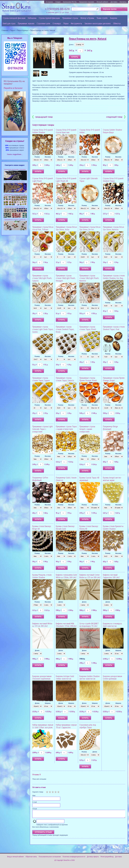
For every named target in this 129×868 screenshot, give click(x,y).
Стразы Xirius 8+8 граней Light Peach (43, 180)
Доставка (114, 2)
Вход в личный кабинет (16, 858)
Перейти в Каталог (13, 88)
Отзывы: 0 (36, 774)
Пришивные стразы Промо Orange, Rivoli (88, 379)
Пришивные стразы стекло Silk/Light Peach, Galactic (42, 278)
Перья (66, 23)
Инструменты (76, 23)
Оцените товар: (38, 792)
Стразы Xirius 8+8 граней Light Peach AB (66, 180)
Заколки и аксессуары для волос (98, 23)
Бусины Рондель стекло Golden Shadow (42, 576)
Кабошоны (32, 18)
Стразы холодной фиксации (14, 18)
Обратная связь (31, 858)
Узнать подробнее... (15, 154)
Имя (34, 796)
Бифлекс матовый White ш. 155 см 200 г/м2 (42, 625)
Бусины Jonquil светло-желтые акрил (112, 479)
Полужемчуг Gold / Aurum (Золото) (66, 479)
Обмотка (117, 23)
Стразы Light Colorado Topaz (89, 180)
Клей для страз (9, 23)
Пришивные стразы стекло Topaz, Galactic (65, 379)
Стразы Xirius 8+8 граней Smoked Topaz (113, 180)
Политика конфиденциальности (74, 858)
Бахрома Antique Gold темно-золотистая (65, 677)
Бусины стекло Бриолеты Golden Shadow (113, 527)
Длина (71, 45)
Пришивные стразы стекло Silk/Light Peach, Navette (89, 278)
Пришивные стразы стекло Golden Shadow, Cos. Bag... (114, 277)
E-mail (35, 802)
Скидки (58, 2)
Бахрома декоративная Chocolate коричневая (42, 677)
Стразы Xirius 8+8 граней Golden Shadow (43, 131)
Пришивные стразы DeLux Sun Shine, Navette (113, 228)
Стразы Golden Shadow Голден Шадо (113, 131)
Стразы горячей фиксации (49, 18)
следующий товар (116, 117)
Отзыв (35, 809)
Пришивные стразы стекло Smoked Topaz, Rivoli (65, 329)
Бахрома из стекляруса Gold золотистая (112, 625)
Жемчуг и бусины (87, 18)
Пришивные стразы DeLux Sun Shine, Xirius (66, 228)
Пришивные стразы (70, 18)
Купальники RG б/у (70, 2)
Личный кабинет (102, 2)
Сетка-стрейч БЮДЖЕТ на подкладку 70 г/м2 (89, 625)
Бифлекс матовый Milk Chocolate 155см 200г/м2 (66, 625)
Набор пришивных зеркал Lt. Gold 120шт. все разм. (43, 726)
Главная (5, 30)
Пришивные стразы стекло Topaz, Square (41, 379)
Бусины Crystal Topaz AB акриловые (89, 479)
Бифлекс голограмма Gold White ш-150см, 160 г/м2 (66, 576)
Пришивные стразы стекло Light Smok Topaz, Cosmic (43, 329)
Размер (37, 157)
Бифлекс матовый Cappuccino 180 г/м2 (111, 576)
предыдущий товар (42, 117)
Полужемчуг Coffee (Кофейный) (40, 479)
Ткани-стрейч (102, 18)
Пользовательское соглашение (50, 858)
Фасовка (48, 157)
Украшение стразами (87, 2)
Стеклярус (57, 23)
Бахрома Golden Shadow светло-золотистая (90, 677)
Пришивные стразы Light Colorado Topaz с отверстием (43, 429)
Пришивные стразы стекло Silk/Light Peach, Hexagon (66, 278)
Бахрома (114, 18)
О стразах (49, 2)
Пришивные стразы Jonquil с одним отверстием (87, 429)
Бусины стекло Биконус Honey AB (89, 527)
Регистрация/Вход (107, 858)
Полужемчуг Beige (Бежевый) (110, 428)
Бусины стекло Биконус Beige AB (42, 527)
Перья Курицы (22, 30)
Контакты (123, 2)
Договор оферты (93, 858)
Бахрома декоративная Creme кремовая (113, 677)
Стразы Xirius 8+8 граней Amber (90, 131)
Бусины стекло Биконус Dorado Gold (65, 527)
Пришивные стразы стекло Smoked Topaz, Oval (114, 328)
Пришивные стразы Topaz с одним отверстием (66, 428)
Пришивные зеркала (26, 23)
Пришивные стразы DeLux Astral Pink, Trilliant (43, 228)
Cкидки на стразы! (15, 141)
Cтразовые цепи (43, 23)
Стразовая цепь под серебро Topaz (88, 726)
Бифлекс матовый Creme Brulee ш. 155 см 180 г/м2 (90, 576)
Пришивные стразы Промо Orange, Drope (114, 379)
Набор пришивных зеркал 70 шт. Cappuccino (66, 726)
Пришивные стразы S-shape (15, 207)
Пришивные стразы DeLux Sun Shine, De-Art (90, 228)
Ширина (118, 650)
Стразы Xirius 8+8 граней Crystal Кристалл (66, 131)
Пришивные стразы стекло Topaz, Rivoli (88, 328)
